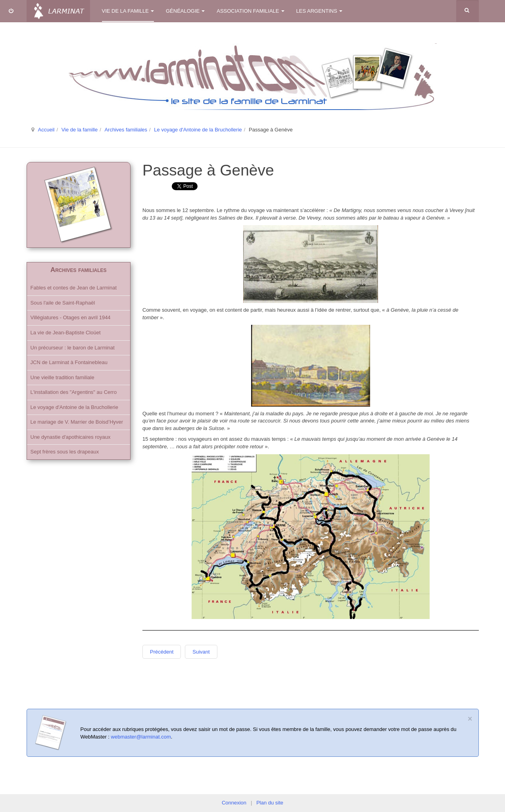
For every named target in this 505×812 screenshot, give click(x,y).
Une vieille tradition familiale (62, 377)
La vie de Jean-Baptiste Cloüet (66, 333)
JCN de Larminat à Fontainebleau (69, 362)
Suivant (201, 652)
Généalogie (185, 11)
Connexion (234, 803)
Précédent (162, 652)
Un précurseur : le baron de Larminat (73, 348)
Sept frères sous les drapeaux (65, 452)
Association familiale (250, 11)
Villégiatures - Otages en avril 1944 (71, 317)
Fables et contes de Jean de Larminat (74, 288)
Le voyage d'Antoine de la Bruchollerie (198, 130)
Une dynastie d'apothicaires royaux (71, 437)
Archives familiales (126, 130)
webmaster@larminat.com (141, 737)
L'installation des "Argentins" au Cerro (74, 392)
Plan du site (270, 803)
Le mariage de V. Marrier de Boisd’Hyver (77, 422)
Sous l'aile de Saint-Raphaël (63, 303)
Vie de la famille (128, 11)
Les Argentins (319, 11)
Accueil (46, 130)
